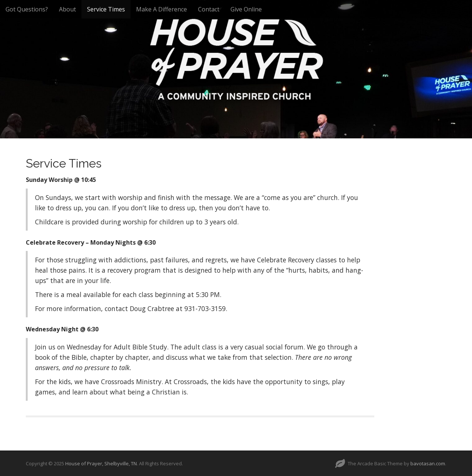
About (67, 9)
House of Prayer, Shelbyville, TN (101, 463)
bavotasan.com (428, 463)
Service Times (106, 9)
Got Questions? (27, 9)
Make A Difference (162, 9)
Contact (209, 9)
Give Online (246, 9)
